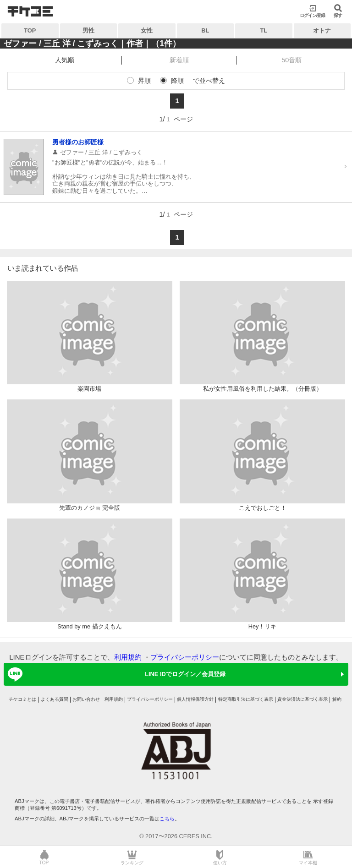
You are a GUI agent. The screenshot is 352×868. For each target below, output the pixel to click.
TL (264, 30)
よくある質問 (55, 699)
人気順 (65, 60)
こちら (167, 819)
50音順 (291, 60)
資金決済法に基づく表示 (302, 699)
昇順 (144, 81)
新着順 (179, 60)
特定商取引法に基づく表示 (246, 699)
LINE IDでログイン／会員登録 (115, 674)
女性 (147, 30)
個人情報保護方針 (195, 699)
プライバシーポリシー (185, 657)
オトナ (322, 30)
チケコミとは (22, 699)
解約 (337, 699)
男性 (88, 30)
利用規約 (128, 657)
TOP (30, 30)
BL (205, 30)
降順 (177, 81)
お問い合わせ (86, 699)
